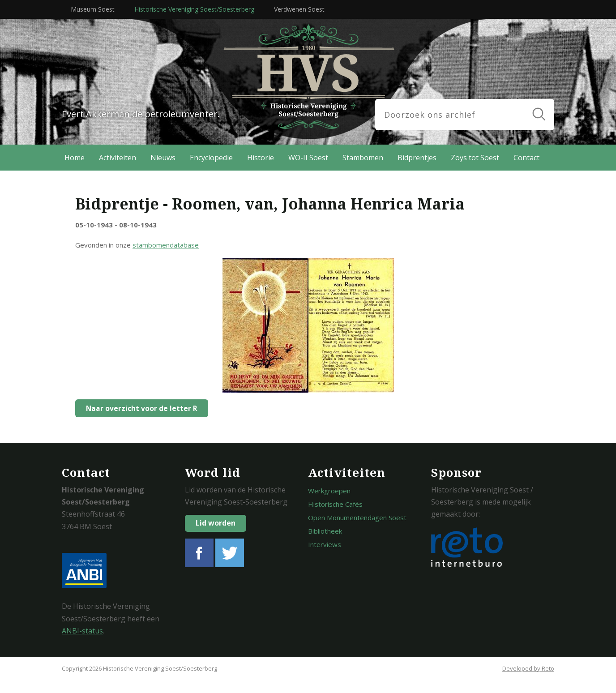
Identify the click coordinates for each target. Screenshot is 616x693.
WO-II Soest (308, 158)
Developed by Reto (528, 668)
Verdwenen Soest (299, 9)
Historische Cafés (335, 504)
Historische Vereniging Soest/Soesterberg (194, 9)
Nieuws (163, 158)
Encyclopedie (211, 158)
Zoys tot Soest (475, 158)
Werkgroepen (329, 491)
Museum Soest (93, 9)
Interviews (325, 544)
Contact (526, 158)
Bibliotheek (325, 531)
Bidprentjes (417, 158)
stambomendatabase (166, 245)
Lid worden (216, 523)
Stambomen (363, 158)
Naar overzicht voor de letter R (139, 408)
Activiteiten (118, 158)
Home (75, 158)
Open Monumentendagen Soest (357, 518)
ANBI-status (82, 631)
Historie (261, 158)
